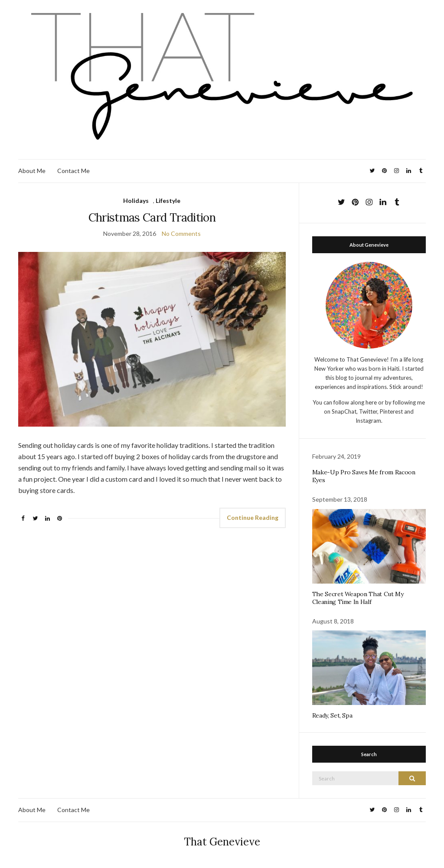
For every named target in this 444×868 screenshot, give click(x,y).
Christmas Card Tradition (152, 217)
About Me (32, 171)
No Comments (181, 233)
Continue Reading (253, 517)
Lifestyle (168, 201)
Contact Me (73, 171)
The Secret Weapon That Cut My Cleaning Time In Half (358, 598)
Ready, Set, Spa (332, 715)
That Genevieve (222, 842)
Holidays (136, 201)
